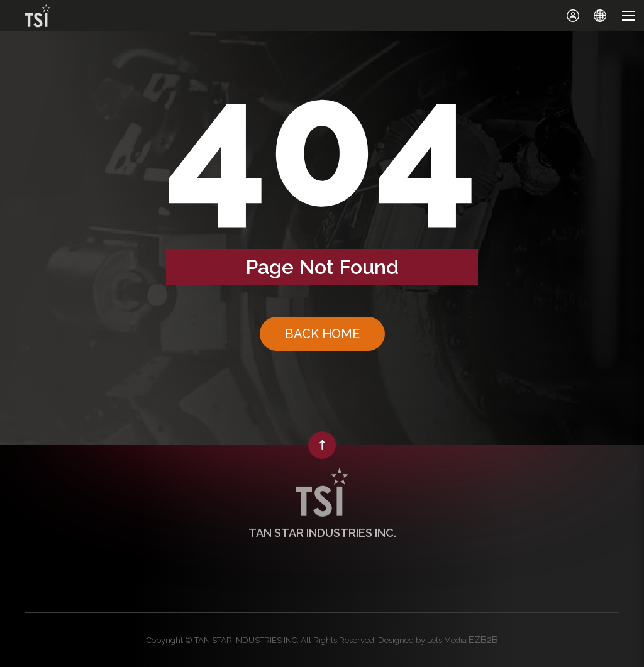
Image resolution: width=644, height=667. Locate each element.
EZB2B (483, 640)
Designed (396, 640)
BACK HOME (322, 334)
